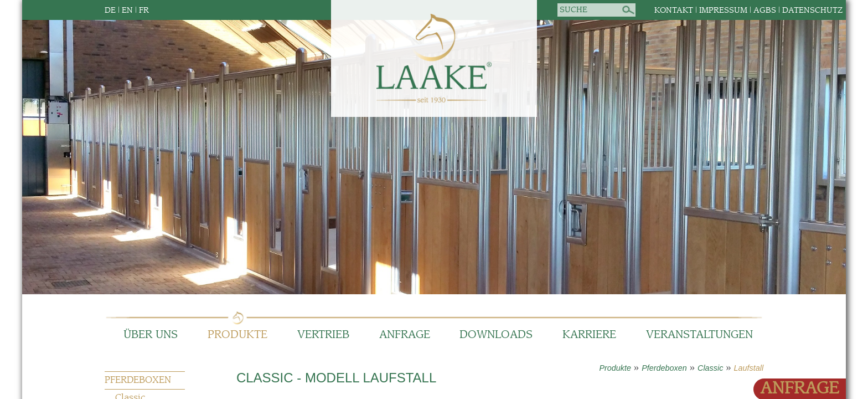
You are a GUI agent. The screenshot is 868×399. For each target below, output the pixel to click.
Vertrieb (323, 335)
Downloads (496, 335)
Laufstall (749, 368)
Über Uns (151, 335)
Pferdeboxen (664, 368)
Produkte (237, 335)
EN (127, 10)
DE (110, 10)
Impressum (723, 10)
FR (144, 10)
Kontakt (674, 10)
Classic (710, 368)
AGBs (765, 10)
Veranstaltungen (699, 335)
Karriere (589, 335)
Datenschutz (812, 10)
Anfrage (405, 335)
